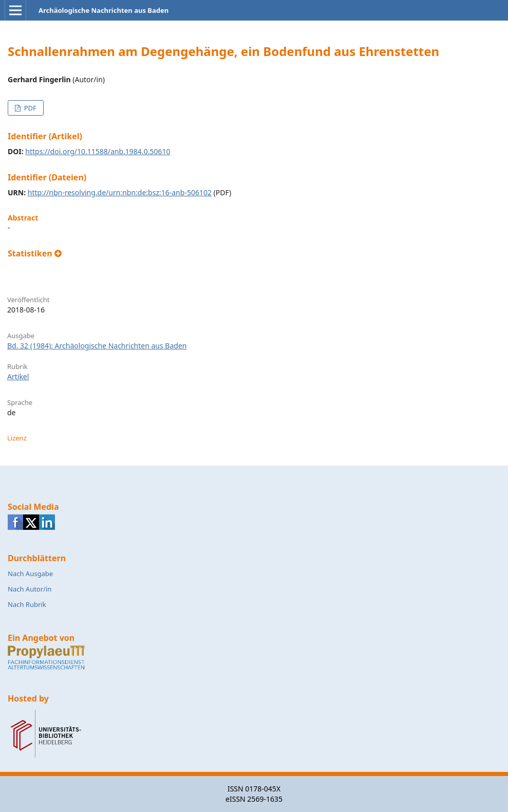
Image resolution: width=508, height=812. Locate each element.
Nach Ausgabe (30, 574)
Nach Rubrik (27, 604)
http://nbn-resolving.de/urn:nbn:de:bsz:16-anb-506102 (120, 192)
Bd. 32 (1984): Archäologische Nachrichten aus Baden (97, 346)
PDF (29, 108)
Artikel (18, 376)
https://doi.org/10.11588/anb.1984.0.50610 (98, 151)
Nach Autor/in (30, 589)
